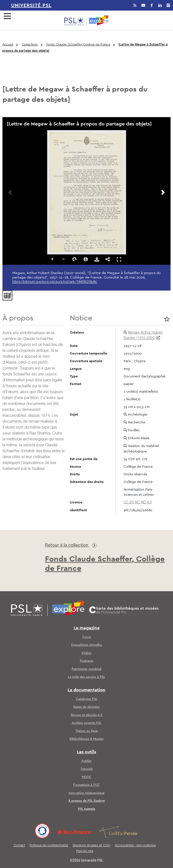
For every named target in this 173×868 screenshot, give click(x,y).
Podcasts (87, 661)
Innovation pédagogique (86, 793)
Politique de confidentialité (49, 846)
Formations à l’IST (86, 785)
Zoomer (53, 259)
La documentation (86, 690)
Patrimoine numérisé (87, 669)
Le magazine (87, 628)
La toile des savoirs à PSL (86, 677)
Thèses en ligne (87, 731)
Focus (87, 637)
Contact (19, 846)
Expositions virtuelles (87, 645)
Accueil (8, 45)
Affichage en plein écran (119, 259)
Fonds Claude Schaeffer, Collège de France (78, 45)
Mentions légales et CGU (92, 846)
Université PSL (31, 5)
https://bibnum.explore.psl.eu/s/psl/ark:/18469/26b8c (55, 282)
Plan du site (85, 851)
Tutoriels (87, 769)
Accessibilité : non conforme (135, 846)
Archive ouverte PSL (87, 723)
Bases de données (87, 707)
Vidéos (87, 653)
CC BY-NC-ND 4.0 (138, 503)
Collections (30, 45)
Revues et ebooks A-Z (87, 715)
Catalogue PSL (87, 699)
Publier (87, 761)
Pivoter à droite (75, 259)
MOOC (87, 777)
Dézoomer (64, 259)
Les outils (86, 752)
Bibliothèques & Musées (87, 739)
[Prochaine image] (163, 192)
